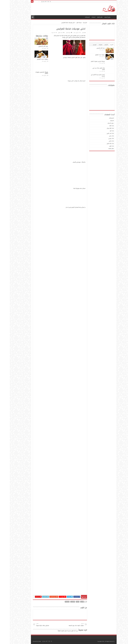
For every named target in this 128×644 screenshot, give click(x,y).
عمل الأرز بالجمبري (33, 46)
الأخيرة (102, 45)
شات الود (102, 131)
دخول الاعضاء (98, 17)
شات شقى (102, 141)
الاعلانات (84, 17)
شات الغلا (102, 126)
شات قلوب (102, 146)
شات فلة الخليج (101, 143)
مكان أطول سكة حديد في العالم (89, 69)
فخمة (68, 602)
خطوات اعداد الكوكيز (33, 59)
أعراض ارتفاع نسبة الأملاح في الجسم (88, 75)
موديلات (58, 602)
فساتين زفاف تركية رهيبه (35, 625)
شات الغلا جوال (101, 128)
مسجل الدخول (58, 631)
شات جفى (102, 136)
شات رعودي (101, 138)
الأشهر (96, 45)
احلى (72, 602)
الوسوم (85, 45)
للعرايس (63, 602)
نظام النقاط (90, 17)
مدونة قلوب (69, 23)
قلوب (73, 33)
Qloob (30, 641)
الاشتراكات (78, 17)
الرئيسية (104, 17)
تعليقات (91, 45)
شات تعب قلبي (101, 133)
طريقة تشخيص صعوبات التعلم (32, 73)
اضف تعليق (51, 33)
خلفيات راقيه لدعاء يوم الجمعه (66, 625)
